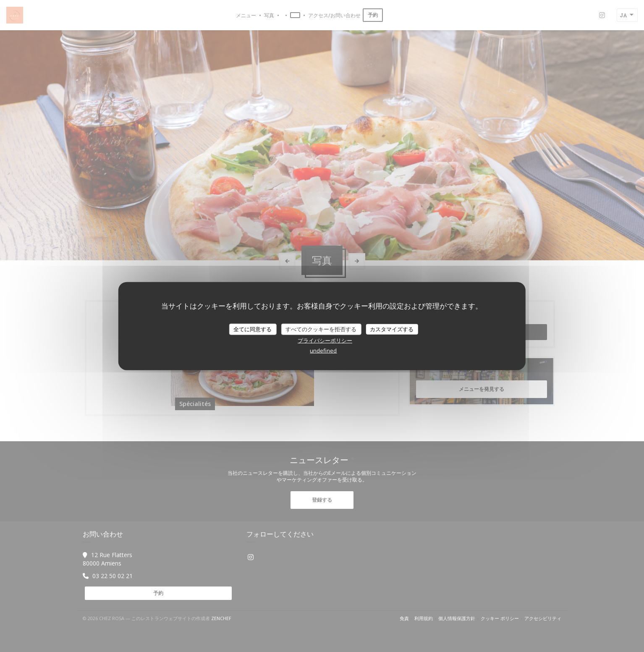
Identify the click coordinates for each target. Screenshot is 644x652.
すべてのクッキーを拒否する (321, 329)
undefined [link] (323, 351)
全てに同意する (253, 329)
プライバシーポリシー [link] (325, 340)
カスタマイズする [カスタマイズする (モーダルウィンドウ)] (392, 329)
